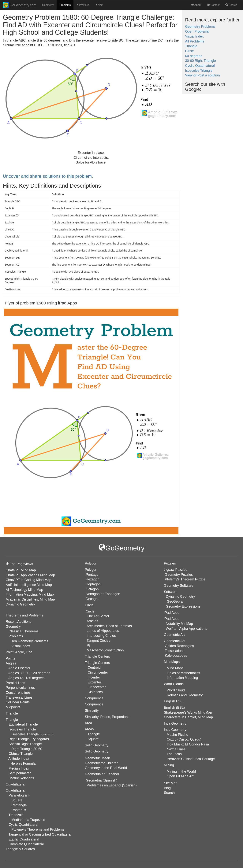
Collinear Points (18, 702)
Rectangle (19, 805)
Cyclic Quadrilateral (200, 66)
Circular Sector (98, 616)
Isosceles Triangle (199, 71)
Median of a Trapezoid (28, 820)
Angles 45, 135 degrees (26, 678)
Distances (95, 692)
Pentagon (93, 575)
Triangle (191, 46)
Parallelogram (19, 795)
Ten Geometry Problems (30, 641)
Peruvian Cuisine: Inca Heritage (191, 759)
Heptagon (93, 584)
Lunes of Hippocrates (103, 631)
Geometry (48, 5)
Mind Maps (175, 668)
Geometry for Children (102, 763)
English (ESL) (174, 708)
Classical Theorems (24, 631)
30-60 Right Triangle (200, 61)
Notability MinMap (179, 624)
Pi (88, 645)
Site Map (171, 783)
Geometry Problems (200, 27)
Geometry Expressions (183, 606)
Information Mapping (182, 678)
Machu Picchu (177, 735)
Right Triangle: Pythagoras (29, 739)
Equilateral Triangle (23, 724)
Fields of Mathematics (183, 673)
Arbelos (92, 621)
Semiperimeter (20, 773)
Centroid (94, 668)
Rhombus (19, 810)
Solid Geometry (97, 751)
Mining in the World (181, 771)
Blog (167, 788)
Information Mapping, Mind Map (30, 594)
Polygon (91, 570)
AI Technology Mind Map (24, 590)
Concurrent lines (18, 693)
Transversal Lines (19, 697)
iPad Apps (172, 619)
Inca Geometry (175, 730)
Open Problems (197, 31)
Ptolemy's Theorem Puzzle (185, 579)
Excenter (94, 682)
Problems (65, 5)
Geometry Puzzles (179, 575)
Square (17, 800)
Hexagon (93, 579)
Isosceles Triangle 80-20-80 (32, 734)
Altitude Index (19, 759)
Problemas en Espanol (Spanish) (112, 785)
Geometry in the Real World (106, 768)
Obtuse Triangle (21, 754)
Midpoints (13, 707)
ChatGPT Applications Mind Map (30, 575)
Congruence (94, 704)
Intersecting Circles (101, 636)
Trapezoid (16, 815)
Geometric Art (174, 641)
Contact (213, 5)
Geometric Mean (97, 758)
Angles (11, 663)
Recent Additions (19, 622)
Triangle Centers (97, 663)
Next (99, 5)
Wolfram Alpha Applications (186, 629)
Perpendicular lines (20, 688)
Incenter (94, 677)
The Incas (174, 754)
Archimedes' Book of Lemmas (109, 626)
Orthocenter (97, 687)
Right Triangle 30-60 (27, 749)
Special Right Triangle (25, 744)
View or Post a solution (202, 75)
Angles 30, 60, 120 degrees (29, 673)
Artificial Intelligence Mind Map (29, 585)
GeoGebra (175, 601)
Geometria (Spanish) (102, 780)
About (196, 5)
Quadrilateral (15, 790)
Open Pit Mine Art (180, 776)
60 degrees (194, 56)
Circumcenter (98, 672)
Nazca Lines (176, 749)
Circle (189, 51)
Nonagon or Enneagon (103, 594)
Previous (83, 5)
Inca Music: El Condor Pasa (188, 744)
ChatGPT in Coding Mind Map (28, 580)
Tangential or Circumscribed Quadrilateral (40, 834)
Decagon (93, 599)
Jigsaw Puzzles (176, 570)
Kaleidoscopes (176, 656)
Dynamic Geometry (20, 604)
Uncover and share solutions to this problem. (48, 176)
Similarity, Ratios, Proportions (107, 717)
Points (10, 658)
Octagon (92, 589)
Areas (89, 729)
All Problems (195, 41)
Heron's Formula (23, 763)
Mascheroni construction (105, 650)
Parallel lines (15, 683)
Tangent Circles (98, 641)
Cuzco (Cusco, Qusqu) (184, 739)
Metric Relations (22, 778)
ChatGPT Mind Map (21, 570)
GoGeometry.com (20, 5)
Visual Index (194, 36)
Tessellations (175, 651)
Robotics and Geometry (185, 695)
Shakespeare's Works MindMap (188, 712)
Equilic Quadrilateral (24, 839)
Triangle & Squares (20, 849)
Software (171, 592)
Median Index (19, 768)
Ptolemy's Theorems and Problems (38, 829)
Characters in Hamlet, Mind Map (188, 717)
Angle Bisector (19, 668)
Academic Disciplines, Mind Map (30, 599)
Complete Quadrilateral (26, 844)
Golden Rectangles (179, 646)
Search (231, 5)
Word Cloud (176, 690)
